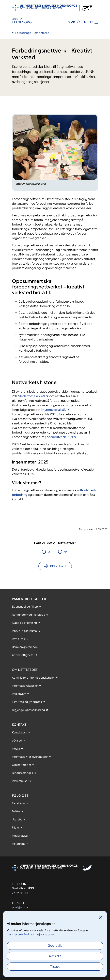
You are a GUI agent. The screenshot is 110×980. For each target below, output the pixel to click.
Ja (49, 552)
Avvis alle (55, 956)
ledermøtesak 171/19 (60, 437)
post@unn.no (20, 907)
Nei (66, 552)
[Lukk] (100, 918)
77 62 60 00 (20, 893)
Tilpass (55, 966)
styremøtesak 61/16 (56, 410)
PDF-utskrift (59, 566)
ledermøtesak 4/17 (34, 396)
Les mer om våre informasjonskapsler (30, 934)
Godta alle (55, 945)
